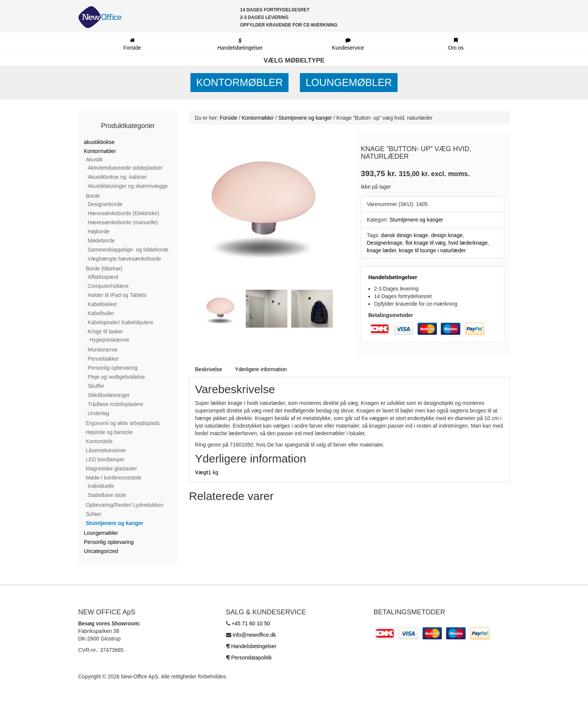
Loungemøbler (349, 83)
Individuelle (101, 486)
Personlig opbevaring (113, 368)
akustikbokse (99, 142)
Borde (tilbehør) (104, 269)
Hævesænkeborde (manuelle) (123, 222)
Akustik (94, 159)
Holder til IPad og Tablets (117, 295)
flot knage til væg (426, 243)
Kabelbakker (103, 304)
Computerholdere (108, 286)
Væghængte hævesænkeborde (125, 259)
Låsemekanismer (106, 450)
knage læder (381, 250)
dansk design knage (405, 235)
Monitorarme (103, 350)
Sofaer (94, 514)
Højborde (99, 231)
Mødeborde (101, 241)
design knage (447, 235)
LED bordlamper (105, 459)
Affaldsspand (103, 277)
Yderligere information (261, 369)
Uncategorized (101, 551)
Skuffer (96, 386)
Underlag (99, 413)
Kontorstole (99, 441)
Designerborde (105, 204)
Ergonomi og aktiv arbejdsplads (123, 423)
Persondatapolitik (251, 658)
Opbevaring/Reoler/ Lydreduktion (125, 505)
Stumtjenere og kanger (115, 523)
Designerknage (385, 243)
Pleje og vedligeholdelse (116, 377)
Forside (228, 118)
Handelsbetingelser (393, 277)
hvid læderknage (468, 243)
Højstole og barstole (110, 432)
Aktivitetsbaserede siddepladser (125, 168)
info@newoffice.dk (254, 635)
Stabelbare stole (107, 495)
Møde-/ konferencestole (114, 478)
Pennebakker (104, 359)
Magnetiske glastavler (112, 469)
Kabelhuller (101, 313)
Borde (93, 196)
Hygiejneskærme (110, 340)
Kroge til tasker (105, 331)
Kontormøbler (239, 83)
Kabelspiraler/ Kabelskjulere (121, 322)
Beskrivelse (209, 369)
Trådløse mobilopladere (116, 404)
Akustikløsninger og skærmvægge (128, 186)
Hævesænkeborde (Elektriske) (124, 213)
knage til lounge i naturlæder (433, 250)
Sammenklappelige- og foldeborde (128, 250)
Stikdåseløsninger (109, 395)
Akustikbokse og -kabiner (117, 177)
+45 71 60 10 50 (251, 623)
